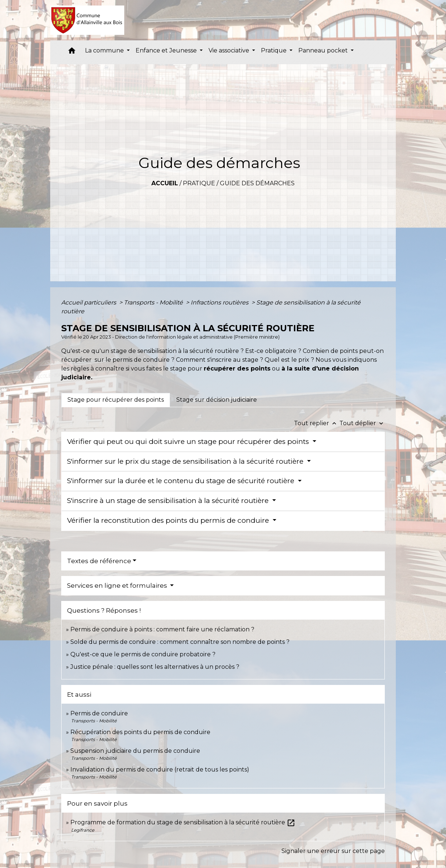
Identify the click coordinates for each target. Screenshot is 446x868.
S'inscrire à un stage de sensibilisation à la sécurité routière (169, 501)
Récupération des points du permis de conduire (140, 732)
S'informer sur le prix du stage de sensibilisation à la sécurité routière (186, 461)
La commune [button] (105, 50)
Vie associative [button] (230, 50)
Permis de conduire (99, 713)
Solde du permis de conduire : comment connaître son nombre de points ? (180, 642)
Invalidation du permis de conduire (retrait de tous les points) (160, 769)
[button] (72, 52)
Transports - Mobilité (154, 302)
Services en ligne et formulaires (118, 586)
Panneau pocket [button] (324, 50)
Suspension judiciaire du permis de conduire (135, 751)
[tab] (116, 400)
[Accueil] (87, 20)
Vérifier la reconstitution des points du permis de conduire (169, 520)
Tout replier (317, 423)
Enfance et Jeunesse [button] (167, 50)
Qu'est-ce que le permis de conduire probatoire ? (143, 654)
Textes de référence (99, 561)
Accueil (165, 183)
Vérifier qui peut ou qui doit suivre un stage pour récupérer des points (189, 442)
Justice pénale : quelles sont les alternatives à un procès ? (155, 667)
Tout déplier (362, 423)
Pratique (199, 183)
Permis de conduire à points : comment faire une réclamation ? (162, 629)
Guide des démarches (257, 183)
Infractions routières (220, 302)
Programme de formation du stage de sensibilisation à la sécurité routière (183, 822)
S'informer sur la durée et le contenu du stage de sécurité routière (182, 481)
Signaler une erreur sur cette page (333, 851)
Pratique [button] (274, 50)
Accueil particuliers (89, 302)
